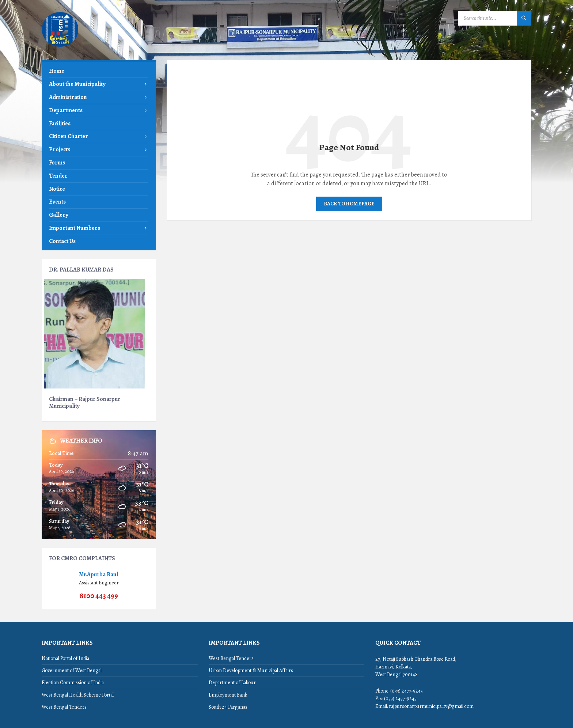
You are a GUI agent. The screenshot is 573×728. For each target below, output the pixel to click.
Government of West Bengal (72, 670)
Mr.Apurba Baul (99, 574)
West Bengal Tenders (64, 707)
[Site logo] (60, 46)
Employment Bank (228, 695)
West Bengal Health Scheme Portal (78, 695)
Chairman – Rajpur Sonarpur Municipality (85, 402)
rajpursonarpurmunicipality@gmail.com (431, 706)
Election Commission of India (73, 682)
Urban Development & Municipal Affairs (251, 670)
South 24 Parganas (228, 707)
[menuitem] (99, 71)
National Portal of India (65, 658)
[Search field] (495, 18)
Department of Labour (232, 682)
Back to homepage (349, 204)
